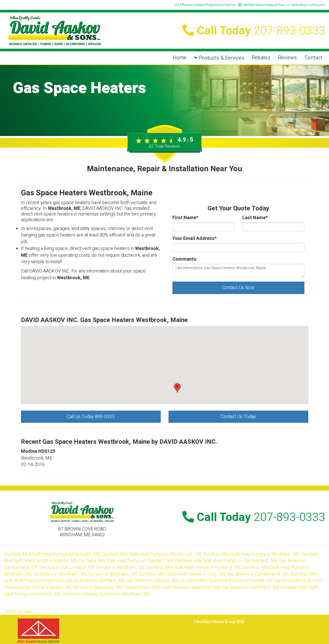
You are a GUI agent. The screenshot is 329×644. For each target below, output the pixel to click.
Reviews (287, 58)
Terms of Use (18, 611)
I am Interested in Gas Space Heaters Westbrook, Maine (238, 271)
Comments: (185, 259)
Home (180, 58)
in (53, 554)
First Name (185, 218)
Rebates (261, 58)
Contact (313, 58)
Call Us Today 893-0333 (91, 417)
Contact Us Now (238, 288)
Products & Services (219, 58)
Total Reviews (165, 146)
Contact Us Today (238, 417)
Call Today (254, 31)
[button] (177, 388)
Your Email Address (195, 239)
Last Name (255, 218)
